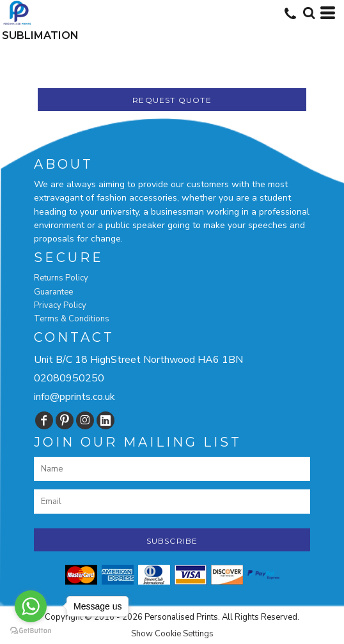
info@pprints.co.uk (74, 397)
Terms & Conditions (72, 319)
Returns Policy (61, 278)
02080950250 (69, 378)
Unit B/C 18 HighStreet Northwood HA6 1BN (138, 360)
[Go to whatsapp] (31, 606)
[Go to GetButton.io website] (31, 631)
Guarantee (53, 292)
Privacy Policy (60, 305)
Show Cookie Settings (172, 634)
